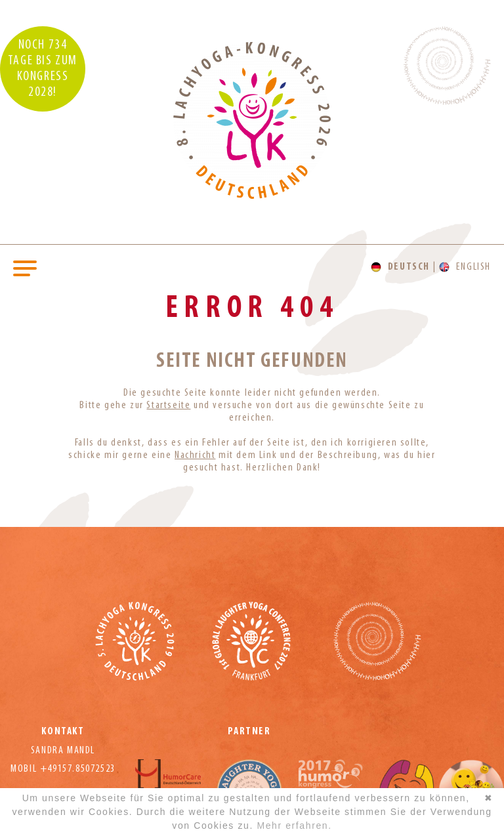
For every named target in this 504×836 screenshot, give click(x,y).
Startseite (168, 406)
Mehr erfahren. (294, 826)
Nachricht (195, 455)
